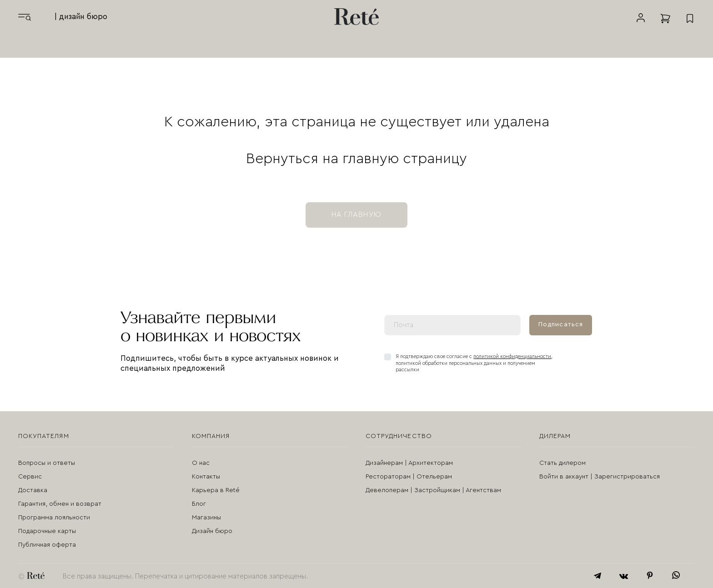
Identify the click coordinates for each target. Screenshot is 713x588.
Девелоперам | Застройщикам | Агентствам (433, 490)
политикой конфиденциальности (512, 356)
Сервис (30, 477)
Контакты (206, 477)
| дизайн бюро (81, 17)
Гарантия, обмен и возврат (60, 504)
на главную (356, 214)
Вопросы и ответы (47, 463)
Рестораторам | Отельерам (409, 477)
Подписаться (561, 324)
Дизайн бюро (212, 531)
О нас (201, 463)
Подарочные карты (47, 531)
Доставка (33, 490)
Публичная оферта (47, 545)
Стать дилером (562, 463)
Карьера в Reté (216, 490)
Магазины (206, 518)
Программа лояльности (54, 518)
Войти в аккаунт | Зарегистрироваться (600, 477)
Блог (199, 504)
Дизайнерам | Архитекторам (409, 463)
